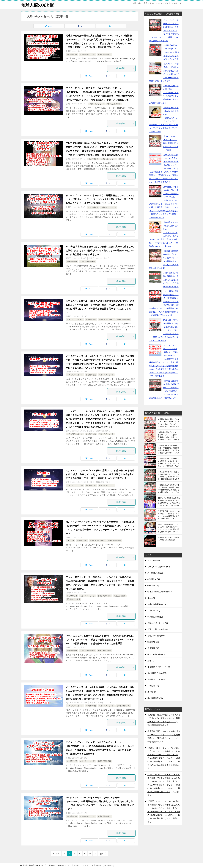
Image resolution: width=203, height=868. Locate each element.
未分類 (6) (152, 692)
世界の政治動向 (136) (157, 604)
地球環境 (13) (153, 642)
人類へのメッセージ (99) (158, 623)
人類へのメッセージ (87, 54)
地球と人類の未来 (104, 54)
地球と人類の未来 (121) (158, 629)
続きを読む (125, 68)
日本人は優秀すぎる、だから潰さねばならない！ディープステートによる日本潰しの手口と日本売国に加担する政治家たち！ (169, 475)
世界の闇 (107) (154, 610)
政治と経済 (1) (154, 560)
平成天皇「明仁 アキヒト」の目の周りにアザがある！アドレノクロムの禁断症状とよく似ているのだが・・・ (169, 515)
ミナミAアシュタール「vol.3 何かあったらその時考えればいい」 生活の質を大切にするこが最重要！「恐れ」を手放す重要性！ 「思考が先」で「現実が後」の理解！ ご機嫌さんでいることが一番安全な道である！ (164, 168)
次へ (102, 854)
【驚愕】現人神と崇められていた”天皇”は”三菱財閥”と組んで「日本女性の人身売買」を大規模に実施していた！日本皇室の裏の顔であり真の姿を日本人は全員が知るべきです (169, 489)
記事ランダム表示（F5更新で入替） (163, 14)
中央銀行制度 (82, 541)
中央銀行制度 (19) (155, 617)
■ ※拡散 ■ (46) (154, 579)
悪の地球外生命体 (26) (157, 673)
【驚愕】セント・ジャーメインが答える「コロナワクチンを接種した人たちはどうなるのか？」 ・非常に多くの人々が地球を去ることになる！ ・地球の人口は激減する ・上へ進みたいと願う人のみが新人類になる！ (169, 462)
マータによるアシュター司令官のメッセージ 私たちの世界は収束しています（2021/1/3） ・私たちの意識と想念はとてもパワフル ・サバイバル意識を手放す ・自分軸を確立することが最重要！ (100, 640)
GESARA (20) (153, 586)
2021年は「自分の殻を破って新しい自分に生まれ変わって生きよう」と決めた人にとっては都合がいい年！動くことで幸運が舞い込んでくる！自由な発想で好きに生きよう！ (101, 251)
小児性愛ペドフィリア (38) (159, 667)
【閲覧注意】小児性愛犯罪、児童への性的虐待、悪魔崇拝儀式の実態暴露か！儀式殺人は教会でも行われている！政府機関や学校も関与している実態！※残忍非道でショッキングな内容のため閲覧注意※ (169, 449)
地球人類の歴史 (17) (156, 636)
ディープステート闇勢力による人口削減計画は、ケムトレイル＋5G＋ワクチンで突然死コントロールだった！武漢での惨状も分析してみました (164, 30)
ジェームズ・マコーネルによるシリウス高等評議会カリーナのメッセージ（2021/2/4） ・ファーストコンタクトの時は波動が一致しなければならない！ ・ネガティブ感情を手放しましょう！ (100, 199)
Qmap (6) (151, 598)
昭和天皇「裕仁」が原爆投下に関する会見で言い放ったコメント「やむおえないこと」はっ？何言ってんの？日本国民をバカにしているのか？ (164, 330)
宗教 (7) (151, 661)
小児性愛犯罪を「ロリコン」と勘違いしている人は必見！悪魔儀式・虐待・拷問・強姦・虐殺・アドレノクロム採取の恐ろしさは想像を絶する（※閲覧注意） (169, 436)
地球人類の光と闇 (38, 5)
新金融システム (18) (156, 679)
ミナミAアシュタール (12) (159, 567)
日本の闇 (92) (153, 686)
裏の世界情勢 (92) (155, 698)
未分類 (122, 159)
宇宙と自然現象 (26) (156, 654)
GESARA (70, 541)
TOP (33, 865)
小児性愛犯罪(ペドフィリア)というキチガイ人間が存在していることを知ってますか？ (171, 52)
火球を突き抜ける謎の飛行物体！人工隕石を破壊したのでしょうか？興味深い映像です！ (171, 280)
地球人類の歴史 (120, 596)
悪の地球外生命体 (74, 599)
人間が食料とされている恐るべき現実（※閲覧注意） (169, 539)
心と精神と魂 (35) (155, 573)
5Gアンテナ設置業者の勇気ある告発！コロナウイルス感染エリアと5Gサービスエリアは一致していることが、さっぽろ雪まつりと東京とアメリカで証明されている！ (169, 502)
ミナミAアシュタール (75, 320)
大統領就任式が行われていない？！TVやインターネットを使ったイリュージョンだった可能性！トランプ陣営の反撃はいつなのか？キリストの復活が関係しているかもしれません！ (169, 423)
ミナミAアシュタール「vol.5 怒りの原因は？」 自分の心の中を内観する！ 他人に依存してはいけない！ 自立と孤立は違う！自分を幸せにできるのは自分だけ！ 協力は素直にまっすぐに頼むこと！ (100, 474)
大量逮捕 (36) (153, 648)
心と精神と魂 (72, 54)
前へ (58, 854)
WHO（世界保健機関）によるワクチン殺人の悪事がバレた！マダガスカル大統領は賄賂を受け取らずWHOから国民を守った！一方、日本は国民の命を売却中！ (169, 528)
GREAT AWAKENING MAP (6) (160, 592)
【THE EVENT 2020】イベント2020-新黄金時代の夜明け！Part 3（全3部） (171, 143)
